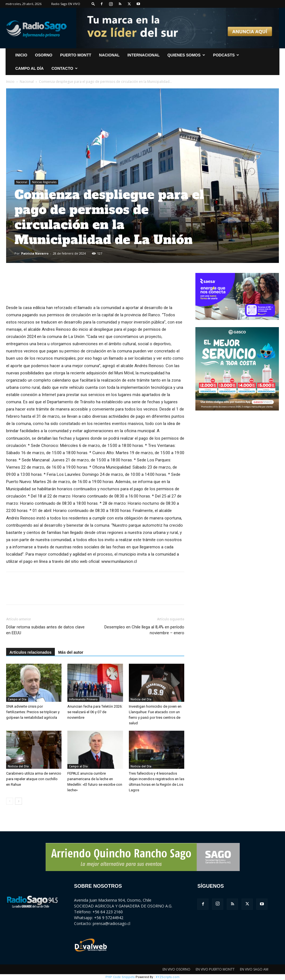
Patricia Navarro (35, 253)
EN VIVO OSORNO (176, 969)
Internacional (144, 55)
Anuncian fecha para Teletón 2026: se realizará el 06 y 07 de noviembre (95, 712)
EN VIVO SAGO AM (254, 969)
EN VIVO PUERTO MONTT (215, 969)
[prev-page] (10, 801)
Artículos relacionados (30, 652)
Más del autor (71, 652)
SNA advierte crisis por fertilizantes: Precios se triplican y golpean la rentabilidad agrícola (33, 712)
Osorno (44, 55)
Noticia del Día (141, 699)
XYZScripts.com (168, 977)
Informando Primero (83, 699)
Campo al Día (30, 68)
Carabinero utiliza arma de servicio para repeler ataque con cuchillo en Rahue (34, 779)
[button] (93, 4)
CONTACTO (65, 68)
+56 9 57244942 (109, 918)
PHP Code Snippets (120, 977)
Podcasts (226, 55)
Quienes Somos (186, 55)
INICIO (21, 55)
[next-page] (19, 801)
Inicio (10, 82)
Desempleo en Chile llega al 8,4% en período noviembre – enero (144, 630)
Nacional (109, 55)
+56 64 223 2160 (108, 912)
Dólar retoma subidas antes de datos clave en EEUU (45, 630)
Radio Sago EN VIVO (66, 4)
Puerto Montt (76, 55)
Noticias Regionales (44, 182)
